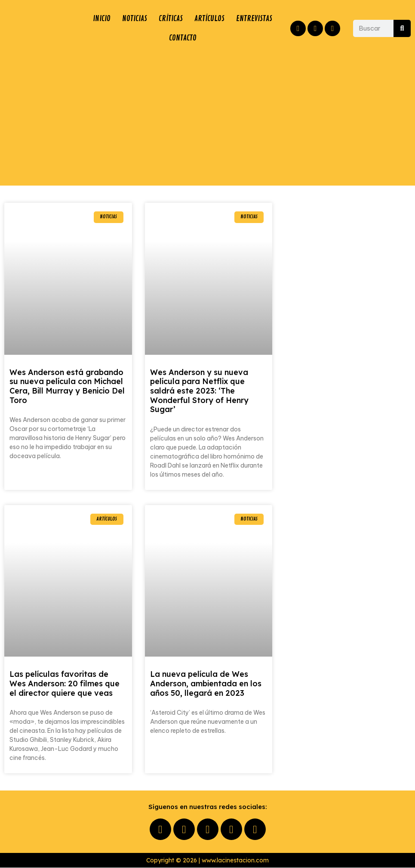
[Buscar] (402, 28)
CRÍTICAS (170, 19)
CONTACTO (183, 38)
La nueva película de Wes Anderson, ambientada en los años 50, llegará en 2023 (206, 684)
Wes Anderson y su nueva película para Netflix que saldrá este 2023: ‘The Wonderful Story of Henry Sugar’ (199, 391)
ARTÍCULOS (209, 19)
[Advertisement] (207, 117)
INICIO (101, 19)
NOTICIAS (134, 19)
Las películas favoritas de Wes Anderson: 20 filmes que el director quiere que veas (65, 684)
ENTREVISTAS (254, 19)
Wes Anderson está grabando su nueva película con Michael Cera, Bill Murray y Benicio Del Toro (67, 387)
